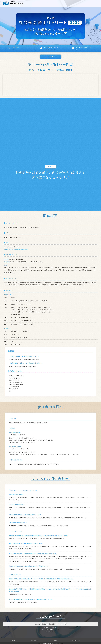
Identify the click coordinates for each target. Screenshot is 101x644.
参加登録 (55, 640)
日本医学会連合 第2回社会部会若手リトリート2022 (49, 643)
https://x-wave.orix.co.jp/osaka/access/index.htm (16, 249)
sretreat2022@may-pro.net (52, 630)
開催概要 (24, 48)
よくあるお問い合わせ (87, 48)
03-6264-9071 (52, 632)
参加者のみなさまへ (55, 48)
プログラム (51, 57)
